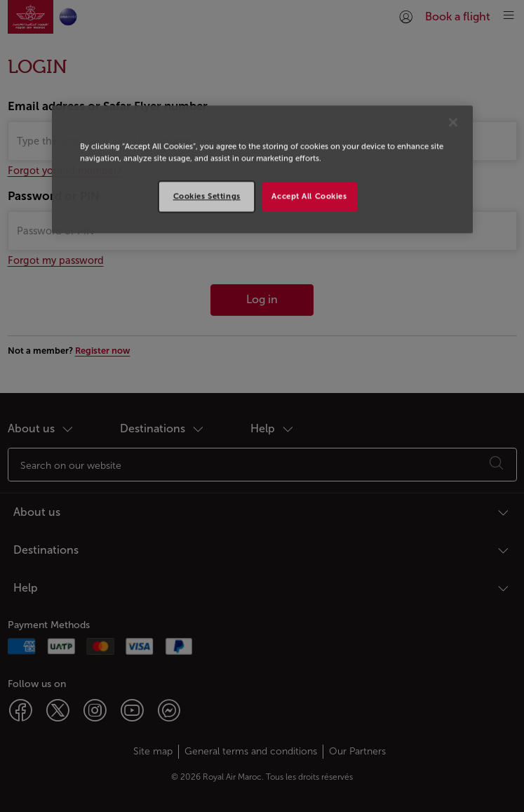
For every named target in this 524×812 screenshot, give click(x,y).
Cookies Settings (207, 196)
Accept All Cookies (309, 196)
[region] (262, 169)
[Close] (453, 122)
